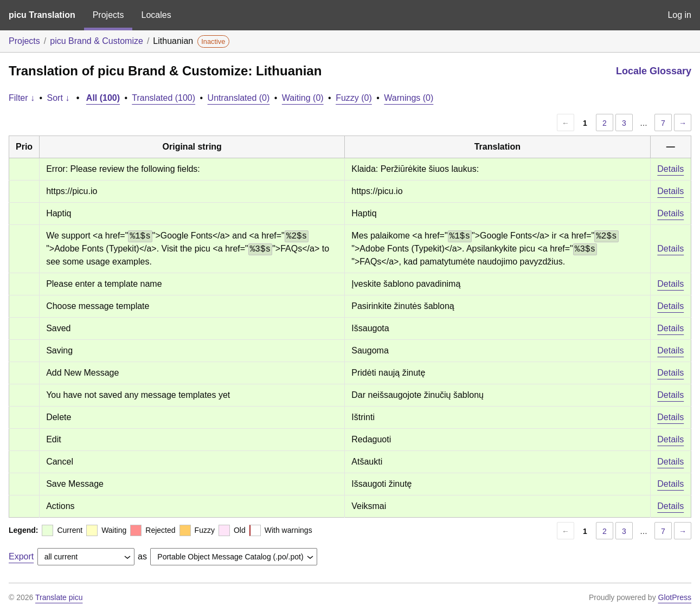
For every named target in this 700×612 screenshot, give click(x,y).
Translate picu (59, 597)
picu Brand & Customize (97, 41)
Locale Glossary (654, 71)
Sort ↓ (59, 98)
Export (21, 556)
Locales (156, 15)
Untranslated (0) (239, 98)
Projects (108, 15)
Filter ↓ (22, 98)
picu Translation (42, 15)
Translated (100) (163, 98)
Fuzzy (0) (354, 98)
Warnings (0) (409, 98)
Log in (679, 15)
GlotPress (675, 597)
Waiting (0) (303, 98)
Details (670, 169)
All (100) (103, 98)
